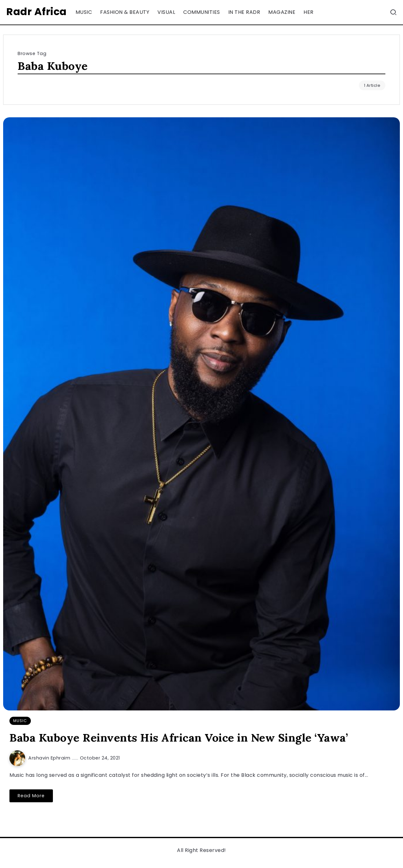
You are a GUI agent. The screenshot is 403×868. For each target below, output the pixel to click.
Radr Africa (37, 11)
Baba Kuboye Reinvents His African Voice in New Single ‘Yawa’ (179, 738)
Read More (31, 796)
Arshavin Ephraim (50, 758)
